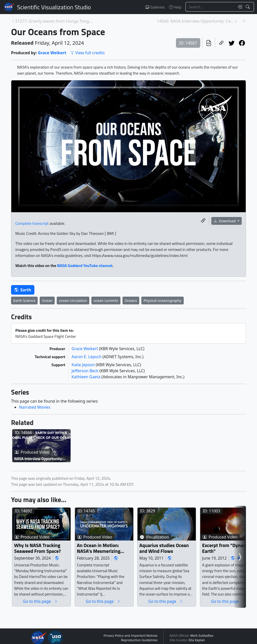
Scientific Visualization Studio (54, 7)
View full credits (87, 53)
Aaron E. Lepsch (87, 357)
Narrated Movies (35, 407)
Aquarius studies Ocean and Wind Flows (214, 570)
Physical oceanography (163, 301)
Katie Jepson (84, 365)
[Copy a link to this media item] (203, 221)
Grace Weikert (52, 53)
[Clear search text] (239, 7)
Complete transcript (32, 223)
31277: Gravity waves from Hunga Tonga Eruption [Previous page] (54, 21)
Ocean (47, 301)
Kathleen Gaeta (86, 377)
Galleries (155, 7)
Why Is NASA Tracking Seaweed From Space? (48, 570)
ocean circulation (73, 301)
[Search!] (248, 7)
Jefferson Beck (85, 371)
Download (225, 221)
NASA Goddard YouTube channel (85, 265)
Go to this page (50, 623)
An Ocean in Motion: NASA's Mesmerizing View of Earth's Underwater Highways (127, 570)
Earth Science (24, 301)
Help (175, 7)
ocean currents (106, 301)
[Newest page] (244, 21)
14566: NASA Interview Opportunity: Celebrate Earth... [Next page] (195, 21)
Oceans (131, 301)
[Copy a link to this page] (221, 43)
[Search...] (210, 7)
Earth (23, 290)
